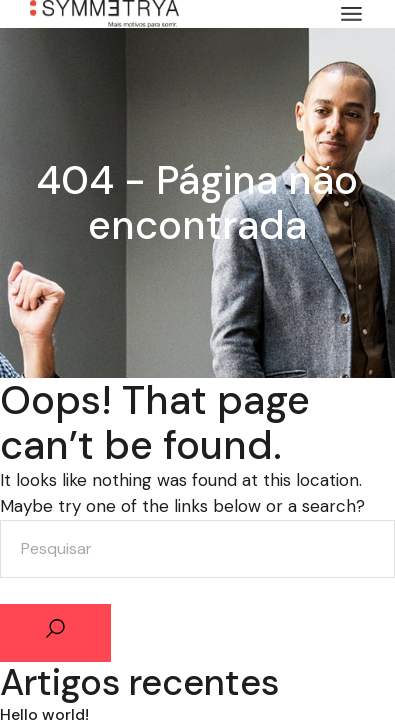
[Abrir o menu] (351, 14)
